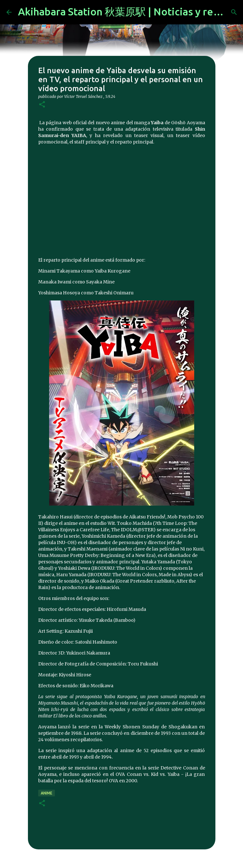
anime (47, 793)
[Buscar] (234, 12)
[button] (42, 105)
